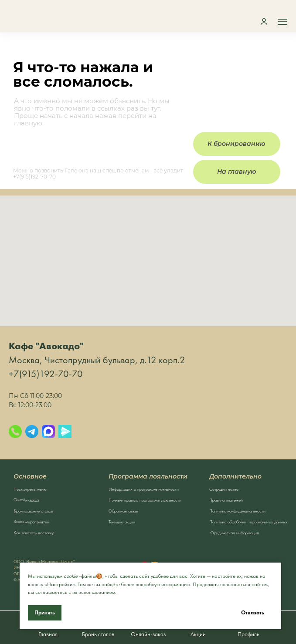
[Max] (48, 432)
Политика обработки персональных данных (248, 522)
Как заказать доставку (34, 533)
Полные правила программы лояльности (145, 500)
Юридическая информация (234, 533)
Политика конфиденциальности (237, 511)
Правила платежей (226, 500)
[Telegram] (32, 432)
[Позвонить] (15, 432)
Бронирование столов (33, 511)
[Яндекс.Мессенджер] (65, 432)
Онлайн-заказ (26, 500)
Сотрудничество (224, 489)
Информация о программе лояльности (144, 489)
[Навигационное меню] (282, 22)
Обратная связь (123, 511)
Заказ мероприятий (31, 521)
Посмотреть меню (30, 489)
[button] (264, 22)
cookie (71, 576)
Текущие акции (122, 522)
